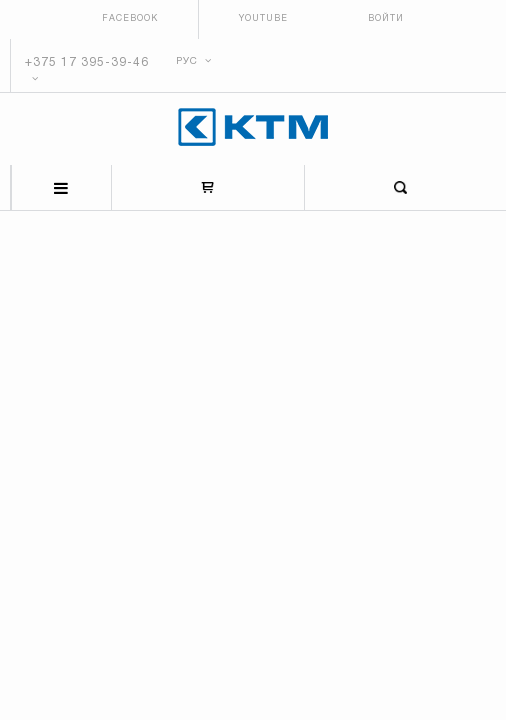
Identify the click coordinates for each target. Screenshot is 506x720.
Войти (386, 19)
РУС (194, 61)
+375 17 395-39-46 (87, 62)
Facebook (130, 19)
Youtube (263, 19)
